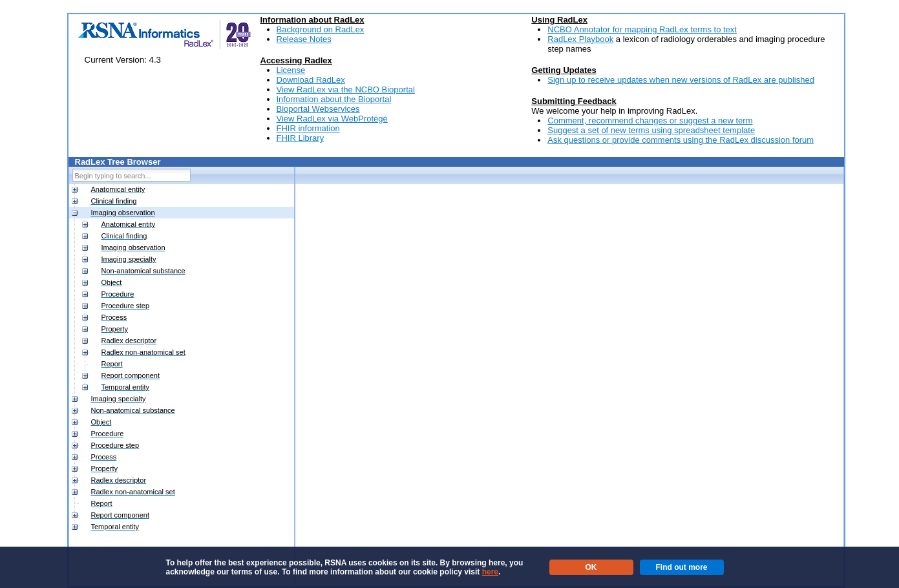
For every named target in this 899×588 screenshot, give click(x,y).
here (490, 572)
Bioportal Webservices (318, 109)
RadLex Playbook (580, 39)
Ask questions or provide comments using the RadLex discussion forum (681, 140)
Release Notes (304, 39)
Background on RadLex (321, 29)
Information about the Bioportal (334, 99)
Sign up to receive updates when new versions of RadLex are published (681, 80)
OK (591, 567)
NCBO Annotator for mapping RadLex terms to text (642, 29)
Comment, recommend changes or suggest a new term (650, 121)
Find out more (682, 567)
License (291, 70)
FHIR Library (301, 138)
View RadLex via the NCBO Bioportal (346, 89)
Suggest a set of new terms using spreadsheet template (651, 130)
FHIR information (308, 128)
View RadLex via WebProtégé (332, 119)
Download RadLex (311, 80)
